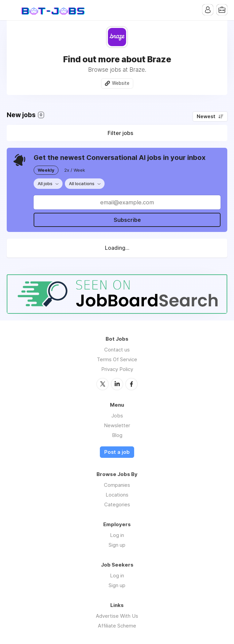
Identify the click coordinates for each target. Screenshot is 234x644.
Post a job (117, 452)
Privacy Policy (117, 369)
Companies (117, 485)
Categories (117, 504)
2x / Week (75, 170)
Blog (117, 435)
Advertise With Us (117, 616)
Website (121, 83)
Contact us (117, 350)
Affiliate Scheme (117, 626)
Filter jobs (120, 133)
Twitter (103, 384)
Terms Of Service (117, 359)
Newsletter (117, 425)
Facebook (131, 384)
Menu (12, 10)
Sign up (117, 545)
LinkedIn (117, 384)
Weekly (46, 170)
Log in (117, 535)
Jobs (117, 416)
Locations (117, 495)
